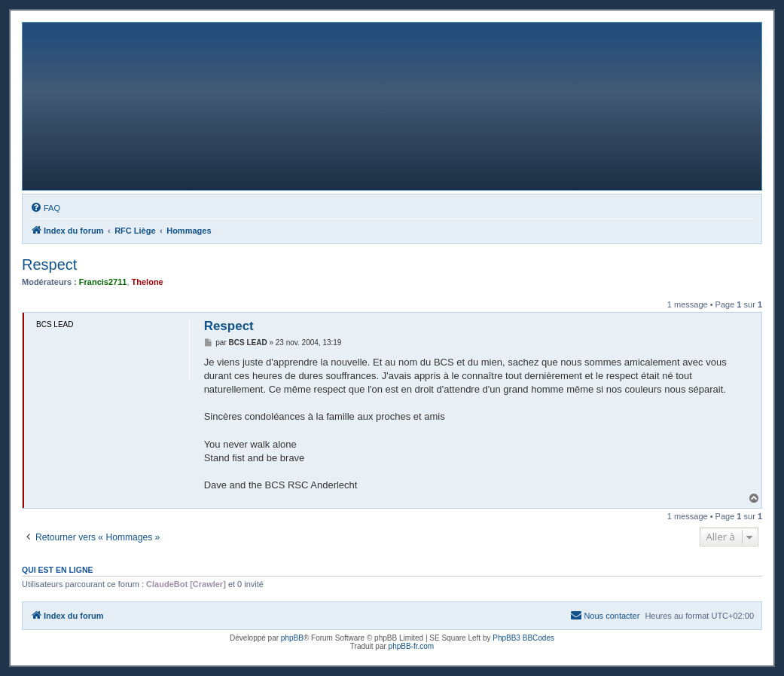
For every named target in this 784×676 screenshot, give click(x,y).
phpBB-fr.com (412, 646)
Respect (49, 265)
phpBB (292, 638)
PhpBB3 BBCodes (523, 638)
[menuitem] (45, 208)
